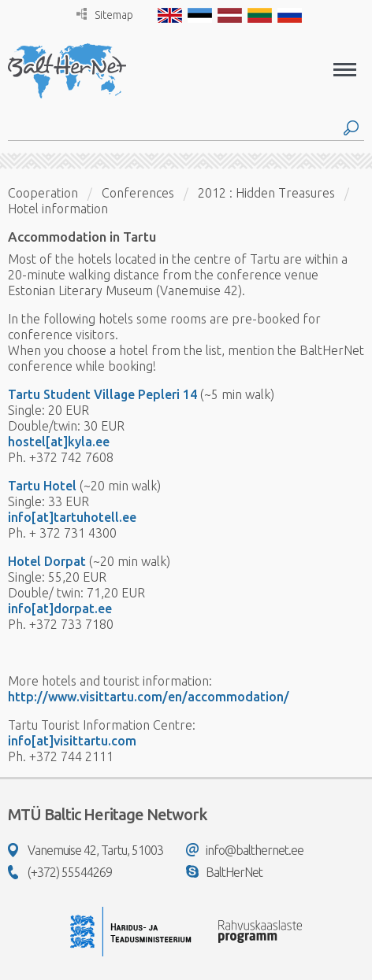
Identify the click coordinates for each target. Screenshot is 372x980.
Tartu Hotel (42, 486)
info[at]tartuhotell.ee (72, 517)
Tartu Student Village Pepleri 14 (102, 394)
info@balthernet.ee (245, 850)
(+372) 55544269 (60, 872)
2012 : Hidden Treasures (266, 193)
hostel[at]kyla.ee (59, 442)
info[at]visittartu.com (72, 741)
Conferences (138, 193)
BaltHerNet (224, 872)
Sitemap (105, 15)
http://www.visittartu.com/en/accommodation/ (149, 697)
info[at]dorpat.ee (60, 608)
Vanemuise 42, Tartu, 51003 (86, 850)
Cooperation (43, 193)
